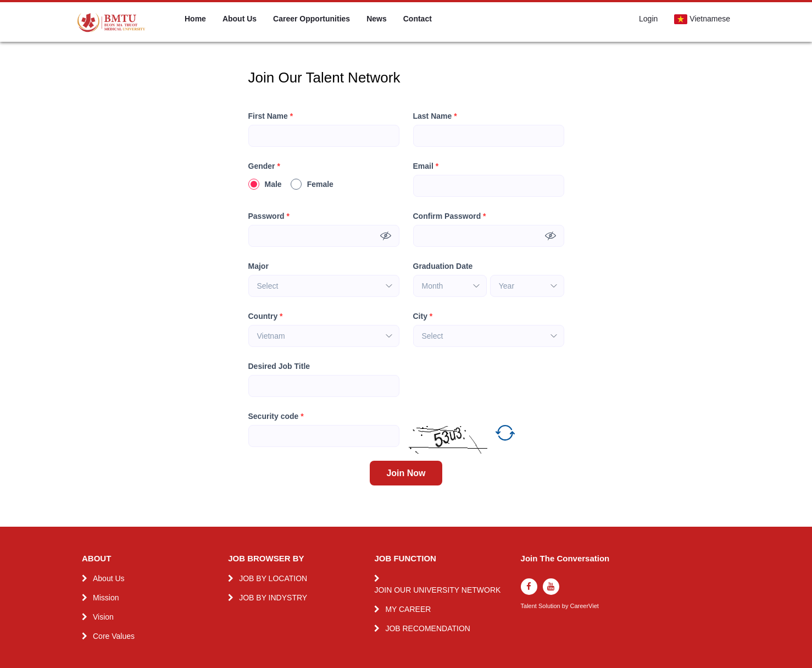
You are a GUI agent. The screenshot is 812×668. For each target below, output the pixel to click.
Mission (106, 598)
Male (265, 184)
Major (258, 266)
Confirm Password (450, 216)
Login (648, 19)
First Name (271, 116)
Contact (418, 19)
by (566, 606)
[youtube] (551, 587)
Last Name (435, 116)
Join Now (406, 473)
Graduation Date (443, 266)
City (423, 316)
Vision (103, 617)
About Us (240, 19)
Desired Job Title (279, 366)
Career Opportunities (312, 19)
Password (269, 216)
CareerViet (584, 606)
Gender (264, 166)
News (377, 19)
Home (195, 19)
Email (426, 166)
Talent (530, 606)
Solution (550, 606)
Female (312, 184)
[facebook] (529, 587)
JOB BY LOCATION (273, 578)
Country (266, 316)
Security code (276, 416)
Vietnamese (702, 19)
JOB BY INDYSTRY (273, 598)
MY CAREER (408, 609)
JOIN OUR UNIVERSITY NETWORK (437, 590)
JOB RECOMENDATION (428, 628)
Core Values (114, 636)
